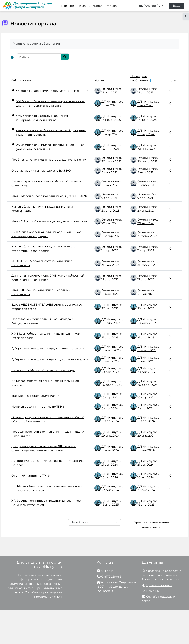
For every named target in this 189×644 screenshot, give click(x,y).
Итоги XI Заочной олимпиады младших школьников (49, 311)
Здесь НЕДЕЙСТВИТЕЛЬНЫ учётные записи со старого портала (48, 325)
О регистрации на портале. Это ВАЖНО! (50, 182)
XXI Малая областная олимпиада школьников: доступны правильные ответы (52, 109)
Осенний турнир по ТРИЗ (39, 509)
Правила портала (159, 619)
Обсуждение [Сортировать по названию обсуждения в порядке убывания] (30, 80)
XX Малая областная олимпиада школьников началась (44, 412)
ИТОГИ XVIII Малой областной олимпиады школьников (43, 282)
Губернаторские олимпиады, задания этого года (48, 369)
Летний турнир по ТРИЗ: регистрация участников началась (49, 497)
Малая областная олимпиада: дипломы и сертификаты (49, 224)
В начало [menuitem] (68, 6)
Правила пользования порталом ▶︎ (146, 558)
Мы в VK (107, 605)
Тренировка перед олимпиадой (44, 425)
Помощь (152, 625)
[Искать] (47, 57)
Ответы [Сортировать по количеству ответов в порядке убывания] (162, 80)
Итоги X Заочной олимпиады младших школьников (49, 238)
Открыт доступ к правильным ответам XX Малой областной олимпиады (49, 449)
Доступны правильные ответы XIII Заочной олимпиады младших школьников (46, 480)
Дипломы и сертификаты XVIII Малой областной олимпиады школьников (48, 296)
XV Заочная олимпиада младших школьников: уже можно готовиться (52, 155)
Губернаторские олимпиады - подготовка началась (42, 383)
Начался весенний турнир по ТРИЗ (46, 436)
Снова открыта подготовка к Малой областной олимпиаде (46, 195)
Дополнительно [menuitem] (105, 6)
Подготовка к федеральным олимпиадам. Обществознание (44, 340)
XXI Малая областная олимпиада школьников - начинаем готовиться (47, 522)
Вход (177, 6)
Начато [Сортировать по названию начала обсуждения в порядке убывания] (91, 80)
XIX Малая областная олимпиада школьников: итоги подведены (45, 354)
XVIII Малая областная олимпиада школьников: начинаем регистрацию (48, 253)
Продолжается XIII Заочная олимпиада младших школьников (49, 463)
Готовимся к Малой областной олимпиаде (43, 398)
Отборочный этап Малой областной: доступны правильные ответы (52, 140)
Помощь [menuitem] (84, 6)
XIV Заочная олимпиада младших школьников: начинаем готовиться (46, 536)
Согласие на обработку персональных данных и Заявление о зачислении (161, 609)
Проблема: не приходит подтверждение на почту (39, 169)
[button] (152, 6)
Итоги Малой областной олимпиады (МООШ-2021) (47, 209)
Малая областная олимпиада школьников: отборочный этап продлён (50, 267)
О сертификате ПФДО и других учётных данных (48, 92)
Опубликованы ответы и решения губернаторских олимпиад (51, 126)
